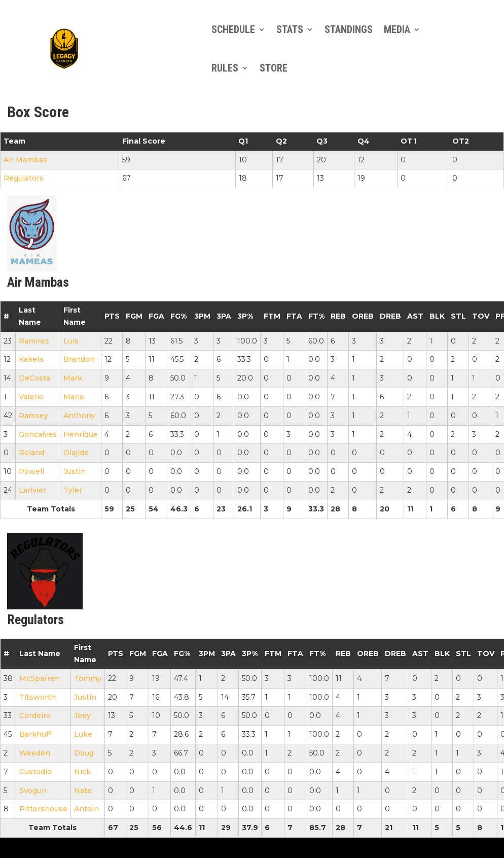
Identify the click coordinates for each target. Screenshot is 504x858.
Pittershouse (43, 809)
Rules (225, 68)
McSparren (40, 678)
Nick (82, 772)
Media (397, 29)
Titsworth (38, 697)
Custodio (35, 772)
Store (274, 68)
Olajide (76, 453)
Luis (71, 341)
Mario (74, 397)
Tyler (73, 490)
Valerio (31, 397)
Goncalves (38, 434)
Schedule (233, 29)
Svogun (33, 791)
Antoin (86, 809)
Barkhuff (35, 734)
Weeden (35, 753)
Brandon (79, 359)
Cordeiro (35, 715)
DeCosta (34, 378)
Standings (349, 29)
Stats (290, 29)
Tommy (88, 678)
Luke (83, 734)
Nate (83, 791)
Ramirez (34, 341)
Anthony (79, 416)
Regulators (24, 178)
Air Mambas (25, 160)
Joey (82, 715)
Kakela (31, 359)
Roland (32, 453)
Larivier (32, 490)
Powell (31, 471)
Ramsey (33, 416)
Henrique (81, 434)
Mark (73, 378)
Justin (75, 471)
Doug (84, 753)
